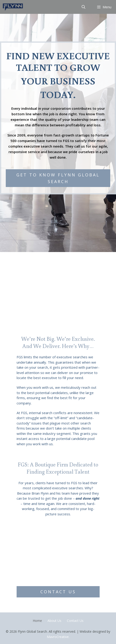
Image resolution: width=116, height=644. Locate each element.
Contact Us (75, 621)
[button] (58, 178)
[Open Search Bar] (84, 7)
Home (37, 621)
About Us (54, 621)
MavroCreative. (58, 637)
